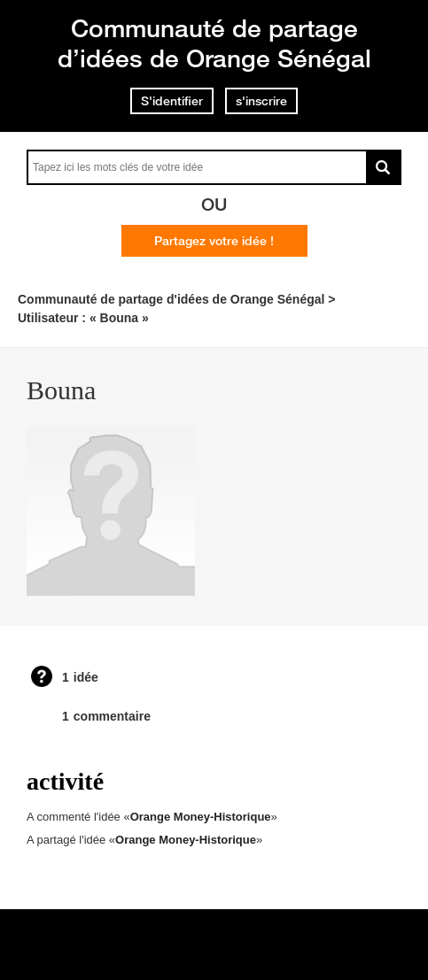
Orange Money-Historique (201, 817)
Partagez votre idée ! (214, 241)
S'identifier (172, 101)
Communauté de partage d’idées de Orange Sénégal (214, 43)
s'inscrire (261, 101)
